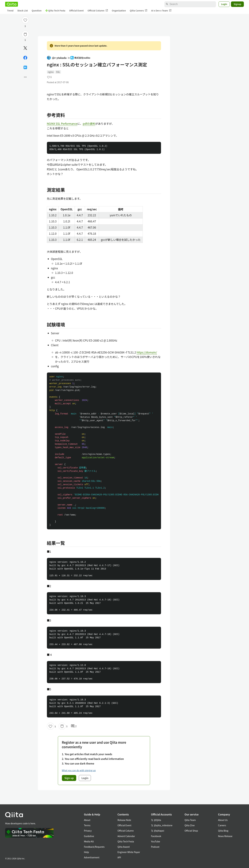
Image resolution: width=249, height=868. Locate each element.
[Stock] (25, 34)
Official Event (76, 10)
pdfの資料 (89, 124)
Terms (87, 825)
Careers (222, 825)
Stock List (22, 10)
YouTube (156, 841)
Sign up (69, 778)
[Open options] (25, 77)
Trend (10, 10)
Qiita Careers (139, 11)
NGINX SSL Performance (62, 124)
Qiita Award (124, 847)
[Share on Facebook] (25, 58)
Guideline (89, 836)
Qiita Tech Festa (55, 10)
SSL (58, 72)
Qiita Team (190, 820)
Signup (237, 4)
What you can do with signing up (79, 770)
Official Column (98, 11)
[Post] (25, 48)
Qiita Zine (190, 825)
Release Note (124, 820)
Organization (119, 10)
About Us (223, 820)
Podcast (155, 847)
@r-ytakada (57, 58)
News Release (225, 836)
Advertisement (92, 857)
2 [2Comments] (74, 726)
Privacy (88, 831)
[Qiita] (12, 4)
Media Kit (89, 841)
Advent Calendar (126, 836)
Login (224, 4)
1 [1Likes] (25, 26)
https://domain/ (147, 352)
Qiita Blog (223, 831)
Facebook (156, 836)
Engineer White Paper (129, 852)
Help (86, 852)
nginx (51, 72)
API (119, 857)
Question (37, 10)
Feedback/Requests (94, 847)
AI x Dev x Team (161, 11)
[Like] (25, 20)
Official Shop (191, 831)
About (87, 820)
